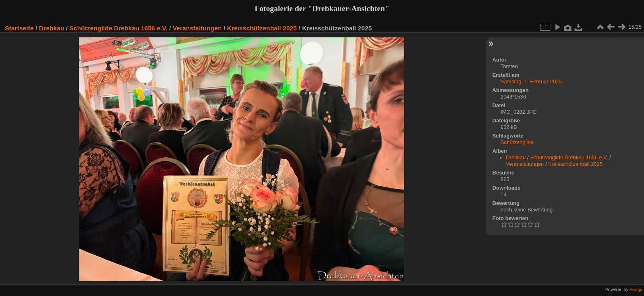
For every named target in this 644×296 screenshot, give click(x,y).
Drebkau (52, 28)
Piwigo (636, 289)
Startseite (19, 28)
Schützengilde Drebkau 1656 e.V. (118, 28)
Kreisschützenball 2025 (262, 28)
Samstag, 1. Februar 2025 (531, 81)
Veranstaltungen (197, 28)
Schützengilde (517, 142)
